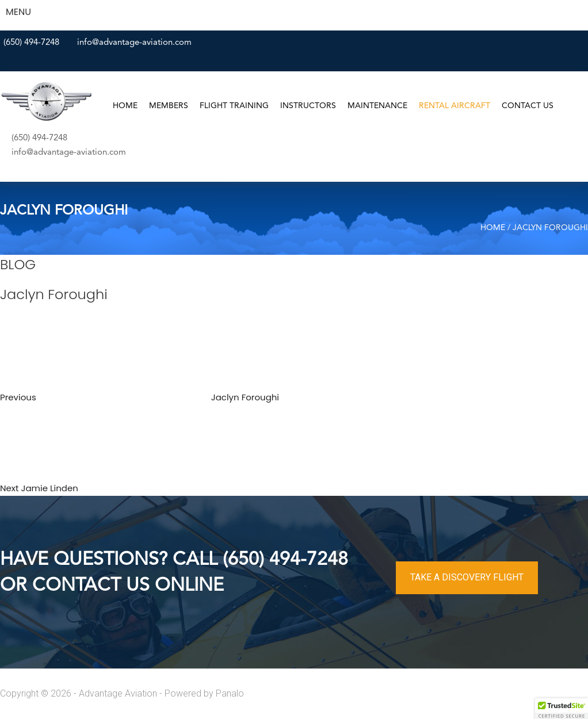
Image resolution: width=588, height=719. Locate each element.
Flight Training (234, 106)
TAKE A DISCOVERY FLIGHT (467, 577)
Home (125, 106)
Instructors (308, 106)
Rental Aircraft (455, 106)
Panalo (230, 693)
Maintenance (377, 106)
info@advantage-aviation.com (134, 43)
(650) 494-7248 (31, 43)
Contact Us (528, 106)
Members (169, 106)
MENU (18, 12)
